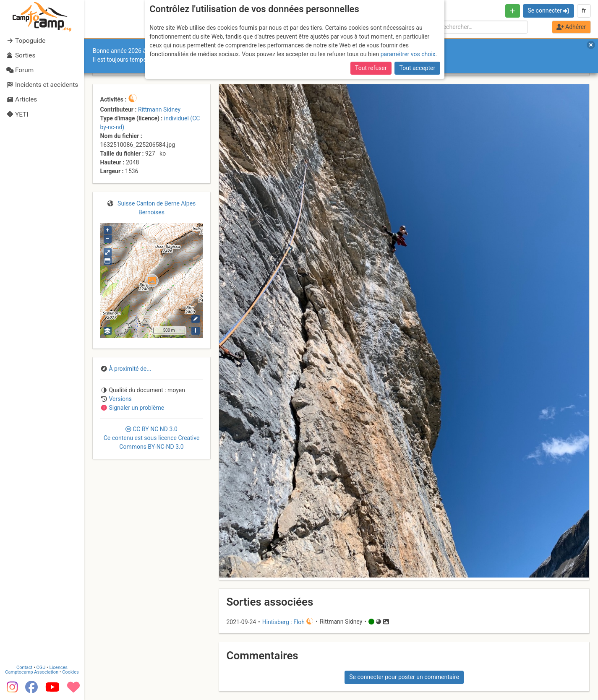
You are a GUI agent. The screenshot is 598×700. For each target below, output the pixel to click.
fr (584, 10)
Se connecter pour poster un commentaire (404, 677)
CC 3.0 (152, 438)
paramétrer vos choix (408, 54)
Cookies (70, 672)
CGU (41, 667)
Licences (59, 667)
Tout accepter (418, 68)
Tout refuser (371, 68)
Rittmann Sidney (159, 109)
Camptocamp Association (32, 672)
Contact (24, 667)
